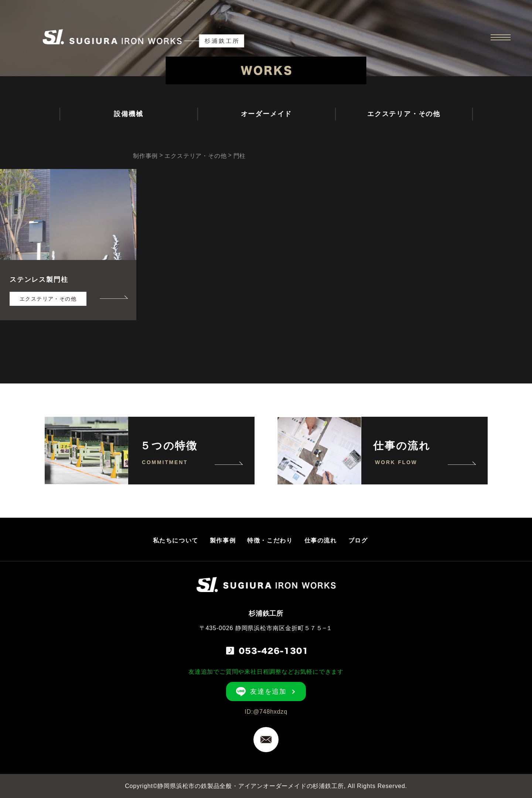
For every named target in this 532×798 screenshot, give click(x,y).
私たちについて (176, 541)
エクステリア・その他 (404, 114)
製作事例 (223, 541)
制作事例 (145, 156)
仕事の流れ (321, 541)
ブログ (358, 541)
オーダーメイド (267, 114)
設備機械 (128, 114)
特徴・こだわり (270, 541)
